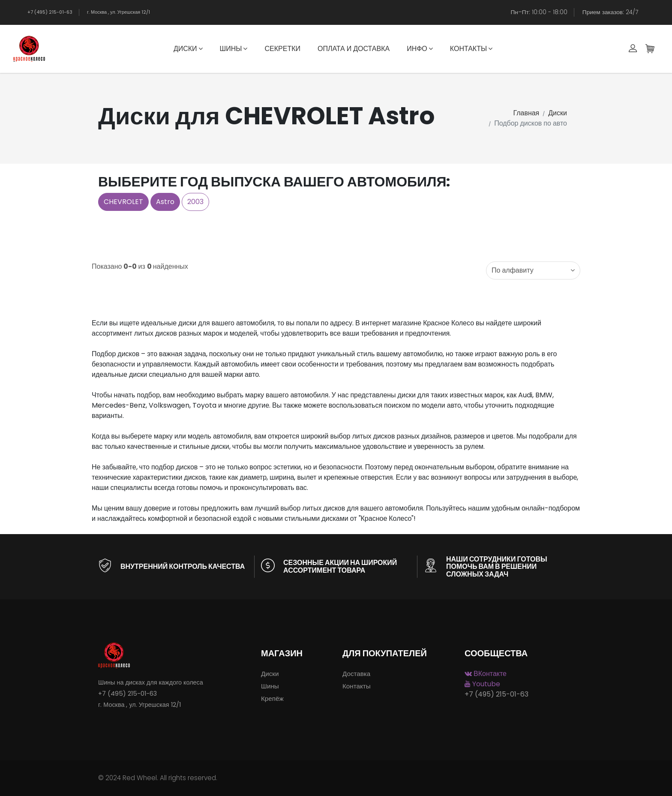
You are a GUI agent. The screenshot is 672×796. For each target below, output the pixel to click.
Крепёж (272, 698)
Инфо (420, 49)
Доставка (356, 674)
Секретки (282, 49)
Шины (234, 49)
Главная (526, 113)
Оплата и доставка (354, 49)
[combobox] (533, 270)
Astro (165, 202)
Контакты (471, 49)
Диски (188, 49)
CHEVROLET (123, 202)
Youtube (482, 684)
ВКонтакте (486, 674)
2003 (195, 202)
